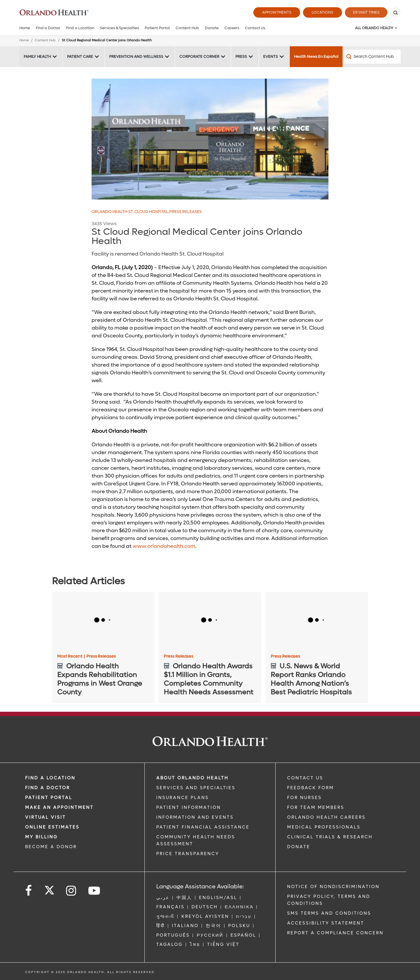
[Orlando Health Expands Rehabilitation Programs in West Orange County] (103, 621)
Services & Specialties (119, 28)
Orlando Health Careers (326, 817)
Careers (232, 28)
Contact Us (255, 28)
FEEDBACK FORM (311, 788)
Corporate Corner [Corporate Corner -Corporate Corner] (199, 57)
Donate (212, 28)
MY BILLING (41, 837)
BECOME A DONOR (51, 847)
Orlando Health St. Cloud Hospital (130, 212)
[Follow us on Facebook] (29, 891)
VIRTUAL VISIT (45, 817)
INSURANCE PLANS (183, 798)
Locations (321, 12)
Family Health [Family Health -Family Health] (37, 57)
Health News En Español (316, 57)
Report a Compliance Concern (335, 933)
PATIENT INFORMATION (189, 807)
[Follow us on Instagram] (71, 891)
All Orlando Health (374, 28)
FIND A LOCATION (50, 778)
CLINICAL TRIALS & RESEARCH (330, 837)
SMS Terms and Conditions (329, 913)
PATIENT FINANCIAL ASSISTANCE (203, 827)
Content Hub (187, 28)
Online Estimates (52, 827)
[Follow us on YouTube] (95, 891)
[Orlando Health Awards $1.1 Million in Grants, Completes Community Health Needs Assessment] (210, 621)
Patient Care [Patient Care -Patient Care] (80, 57)
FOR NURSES (304, 798)
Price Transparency (188, 854)
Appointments (275, 12)
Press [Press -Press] (241, 57)
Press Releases (185, 212)
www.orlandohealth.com (164, 546)
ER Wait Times (365, 12)
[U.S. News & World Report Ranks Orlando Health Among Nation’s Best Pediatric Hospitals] (317, 621)
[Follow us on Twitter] (49, 888)
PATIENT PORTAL (49, 798)
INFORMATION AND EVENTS (195, 817)
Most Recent (71, 657)
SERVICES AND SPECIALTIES (196, 788)
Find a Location (80, 28)
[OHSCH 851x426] (210, 139)
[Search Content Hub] (372, 57)
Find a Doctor (48, 28)
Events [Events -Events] (271, 57)
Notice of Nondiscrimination (333, 887)
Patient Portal (157, 28)
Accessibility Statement (326, 923)
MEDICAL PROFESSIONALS (324, 827)
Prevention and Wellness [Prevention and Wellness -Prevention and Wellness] (136, 57)
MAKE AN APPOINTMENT (59, 807)
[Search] (395, 12)
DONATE (299, 847)
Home (25, 28)
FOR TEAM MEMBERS (316, 807)
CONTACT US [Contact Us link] (305, 778)
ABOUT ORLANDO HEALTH (192, 778)
